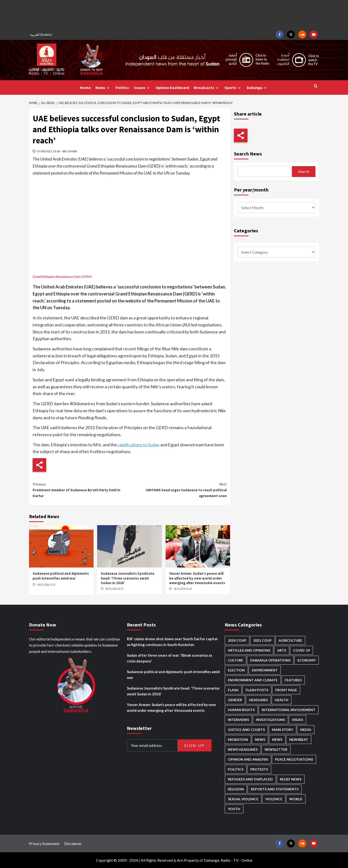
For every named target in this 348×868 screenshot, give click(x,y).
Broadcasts (207, 88)
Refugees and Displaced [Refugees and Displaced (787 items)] (250, 779)
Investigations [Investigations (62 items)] (270, 720)
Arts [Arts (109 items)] (282, 650)
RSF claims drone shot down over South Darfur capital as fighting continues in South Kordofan (172, 642)
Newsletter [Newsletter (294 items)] (276, 749)
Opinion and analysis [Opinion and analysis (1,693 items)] (248, 759)
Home (85, 88)
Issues (142, 88)
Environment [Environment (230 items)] (265, 670)
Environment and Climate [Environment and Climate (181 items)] (253, 680)
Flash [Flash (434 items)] (233, 690)
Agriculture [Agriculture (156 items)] (290, 640)
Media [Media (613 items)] (306, 730)
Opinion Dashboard (172, 88)
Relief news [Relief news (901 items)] (291, 779)
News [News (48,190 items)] (260, 739)
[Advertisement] (174, 15)
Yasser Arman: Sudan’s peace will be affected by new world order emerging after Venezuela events (197, 578)
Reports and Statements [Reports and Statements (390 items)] (275, 789)
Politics (122, 88)
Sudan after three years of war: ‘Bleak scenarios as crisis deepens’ (170, 658)
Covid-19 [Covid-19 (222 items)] (301, 650)
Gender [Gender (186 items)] (235, 700)
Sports (233, 88)
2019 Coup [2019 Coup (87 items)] (237, 640)
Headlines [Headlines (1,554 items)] (258, 700)
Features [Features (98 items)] (293, 680)
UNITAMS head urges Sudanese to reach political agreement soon (178, 490)
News (103, 88)
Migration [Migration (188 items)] (238, 739)
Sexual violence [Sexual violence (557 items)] (243, 799)
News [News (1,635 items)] (277, 739)
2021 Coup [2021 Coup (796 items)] (262, 640)
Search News (248, 154)
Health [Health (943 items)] (282, 700)
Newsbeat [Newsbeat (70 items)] (299, 739)
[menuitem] (42, 34)
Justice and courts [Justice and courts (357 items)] (246, 730)
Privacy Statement (44, 843)
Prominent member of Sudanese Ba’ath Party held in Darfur (81, 490)
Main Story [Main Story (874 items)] (283, 730)
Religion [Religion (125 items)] (236, 789)
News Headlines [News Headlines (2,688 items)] (243, 749)
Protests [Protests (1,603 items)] (259, 769)
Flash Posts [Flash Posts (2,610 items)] (257, 690)
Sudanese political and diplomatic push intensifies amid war (61, 576)
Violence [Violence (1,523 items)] (274, 799)
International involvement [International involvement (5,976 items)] (289, 710)
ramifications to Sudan (139, 445)
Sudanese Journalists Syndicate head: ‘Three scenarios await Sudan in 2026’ (128, 578)
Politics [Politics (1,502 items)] (236, 769)
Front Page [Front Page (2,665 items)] (286, 690)
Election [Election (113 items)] (236, 670)
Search (304, 171)
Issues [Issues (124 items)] (297, 720)
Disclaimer (73, 843)
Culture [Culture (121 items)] (236, 660)
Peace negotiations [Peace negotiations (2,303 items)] (294, 759)
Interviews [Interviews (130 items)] (238, 720)
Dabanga (257, 88)
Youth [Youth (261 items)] (234, 809)
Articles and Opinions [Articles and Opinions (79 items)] (249, 650)
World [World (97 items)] (296, 799)
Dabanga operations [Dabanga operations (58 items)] (270, 660)
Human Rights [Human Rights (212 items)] (241, 710)
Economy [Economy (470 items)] (307, 660)
